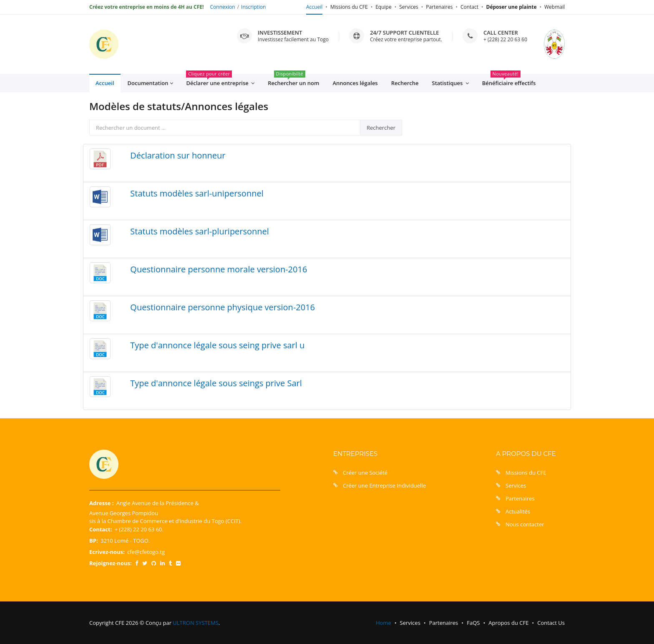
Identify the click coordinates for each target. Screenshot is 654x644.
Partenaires (439, 7)
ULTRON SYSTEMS (195, 623)
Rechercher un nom (293, 80)
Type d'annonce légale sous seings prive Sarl (216, 383)
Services (409, 7)
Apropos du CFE (508, 623)
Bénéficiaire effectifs (509, 80)
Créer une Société (365, 473)
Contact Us (551, 623)
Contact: (101, 529)
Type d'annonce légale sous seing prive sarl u (217, 345)
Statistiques (450, 83)
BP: (94, 541)
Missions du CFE (349, 7)
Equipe (383, 7)
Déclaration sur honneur (178, 155)
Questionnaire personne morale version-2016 (219, 269)
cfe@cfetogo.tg (146, 552)
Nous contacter (525, 524)
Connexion (223, 7)
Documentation (150, 83)
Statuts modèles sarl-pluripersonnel (200, 231)
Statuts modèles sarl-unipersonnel (197, 193)
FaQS (473, 623)
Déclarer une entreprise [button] (220, 80)
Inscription (253, 7)
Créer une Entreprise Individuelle (384, 486)
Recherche (405, 83)
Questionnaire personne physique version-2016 (223, 307)
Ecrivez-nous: (107, 552)
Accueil (314, 7)
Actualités (518, 511)
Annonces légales (355, 83)
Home (384, 623)
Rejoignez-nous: (111, 563)
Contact (469, 7)
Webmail (555, 7)
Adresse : (101, 503)
